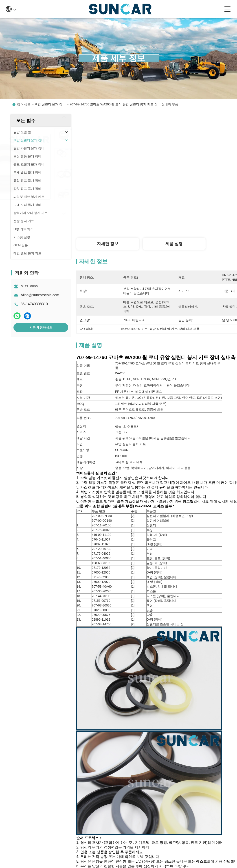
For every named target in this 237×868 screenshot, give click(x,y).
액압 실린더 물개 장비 (50, 104)
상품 (27, 104)
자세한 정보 (108, 244)
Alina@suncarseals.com (40, 295)
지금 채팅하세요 (41, 327)
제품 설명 (174, 244)
